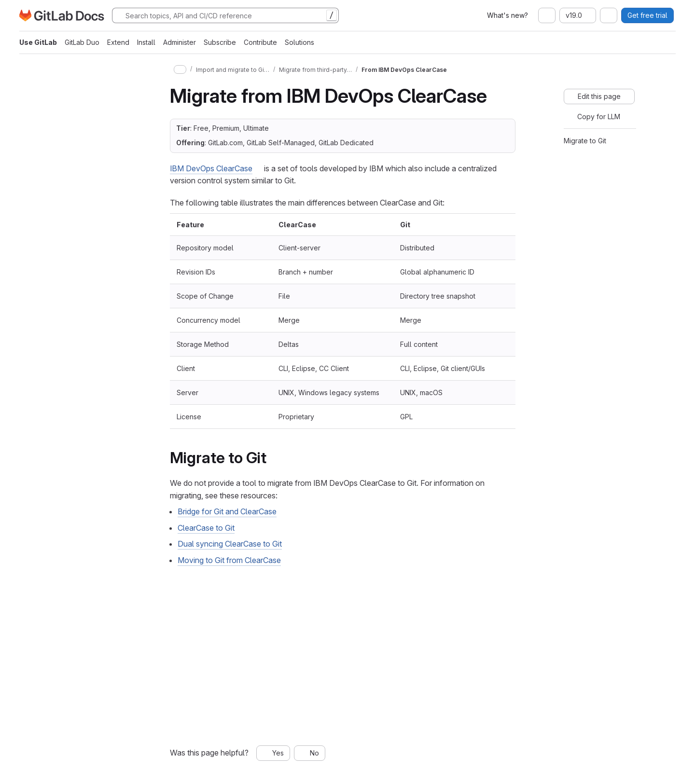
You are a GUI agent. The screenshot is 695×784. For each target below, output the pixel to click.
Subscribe (220, 42)
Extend (118, 42)
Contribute (260, 42)
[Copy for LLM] (594, 117)
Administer (180, 42)
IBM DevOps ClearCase (211, 168)
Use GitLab (38, 42)
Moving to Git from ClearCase (229, 560)
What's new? (507, 15)
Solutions (299, 42)
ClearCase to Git (206, 528)
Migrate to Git (585, 141)
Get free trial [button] (647, 15)
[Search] (225, 15)
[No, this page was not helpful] (310, 753)
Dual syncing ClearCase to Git (230, 544)
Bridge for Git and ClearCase (227, 511)
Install (146, 42)
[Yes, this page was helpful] (273, 753)
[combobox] (547, 15)
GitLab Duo (82, 42)
